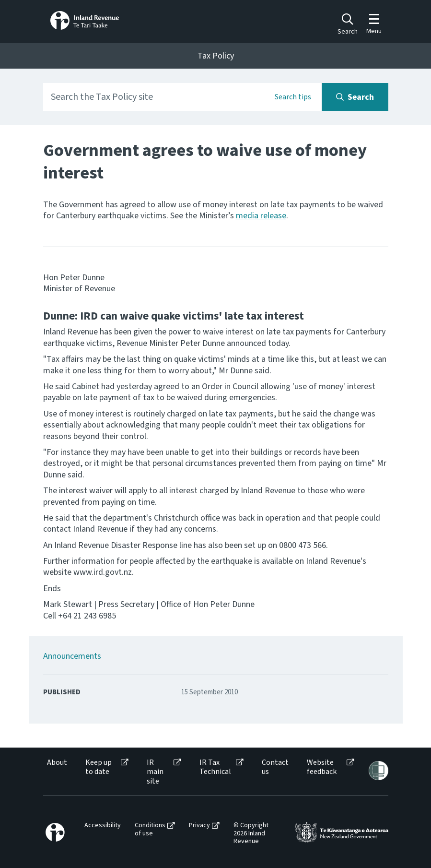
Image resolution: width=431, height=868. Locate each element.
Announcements (72, 656)
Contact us (275, 767)
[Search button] (355, 97)
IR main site (155, 772)
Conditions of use (150, 830)
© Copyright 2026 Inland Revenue (251, 833)
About (57, 763)
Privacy (199, 826)
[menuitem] (56, 772)
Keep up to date (99, 767)
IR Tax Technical (215, 767)
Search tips (293, 97)
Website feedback (322, 767)
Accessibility (103, 826)
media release (261, 216)
